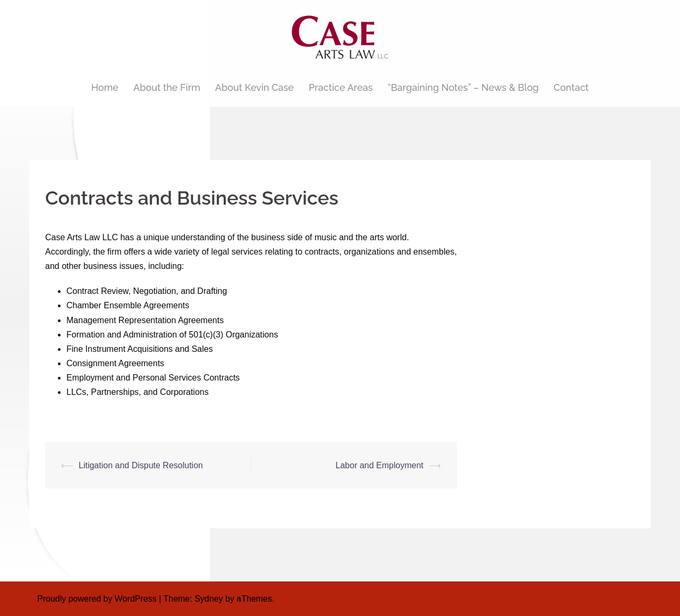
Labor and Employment (380, 465)
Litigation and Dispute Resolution (141, 465)
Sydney (209, 599)
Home (105, 87)
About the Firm (167, 87)
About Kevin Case (254, 87)
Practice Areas (341, 87)
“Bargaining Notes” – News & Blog (463, 87)
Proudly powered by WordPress (97, 599)
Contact (571, 87)
